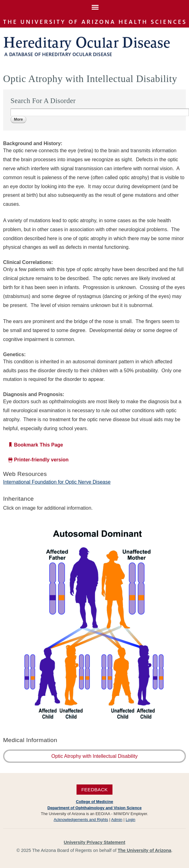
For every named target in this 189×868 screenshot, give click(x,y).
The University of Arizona (145, 850)
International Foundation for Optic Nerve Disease (57, 482)
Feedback (94, 790)
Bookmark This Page (38, 445)
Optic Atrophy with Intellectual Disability (94, 756)
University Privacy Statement (94, 842)
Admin (117, 820)
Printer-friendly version (41, 460)
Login (130, 820)
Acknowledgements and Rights (81, 820)
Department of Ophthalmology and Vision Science (94, 808)
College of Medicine (94, 802)
